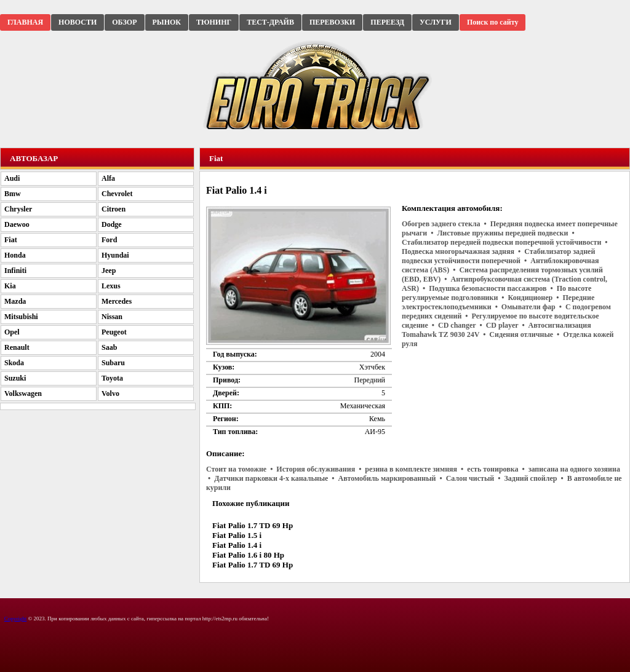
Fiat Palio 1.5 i (237, 535)
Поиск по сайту (493, 22)
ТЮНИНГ (214, 22)
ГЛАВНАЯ (25, 22)
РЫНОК (167, 22)
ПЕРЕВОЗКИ (332, 22)
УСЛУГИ (436, 22)
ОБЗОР (124, 22)
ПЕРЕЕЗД (387, 22)
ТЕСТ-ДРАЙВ (270, 22)
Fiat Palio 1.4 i (237, 545)
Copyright (16, 619)
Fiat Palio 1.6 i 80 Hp (248, 555)
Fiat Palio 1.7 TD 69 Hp (253, 525)
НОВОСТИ (78, 22)
